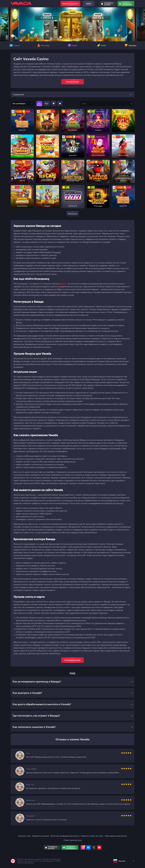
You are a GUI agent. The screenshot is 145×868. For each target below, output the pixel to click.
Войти (89, 4)
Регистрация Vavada (72, 660)
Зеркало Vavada (72, 82)
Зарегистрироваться (70, 4)
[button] (3, 24)
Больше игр (73, 214)
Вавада (63, 284)
